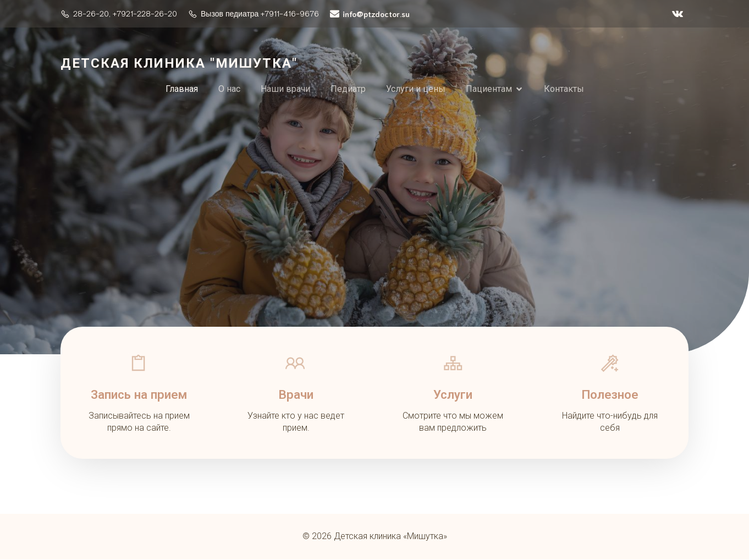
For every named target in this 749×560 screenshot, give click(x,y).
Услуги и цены (416, 89)
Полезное (610, 394)
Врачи (296, 394)
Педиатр (348, 89)
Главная (182, 89)
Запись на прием (139, 394)
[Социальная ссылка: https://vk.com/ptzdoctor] (678, 14)
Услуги (453, 394)
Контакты (564, 89)
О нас (229, 89)
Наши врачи (285, 89)
